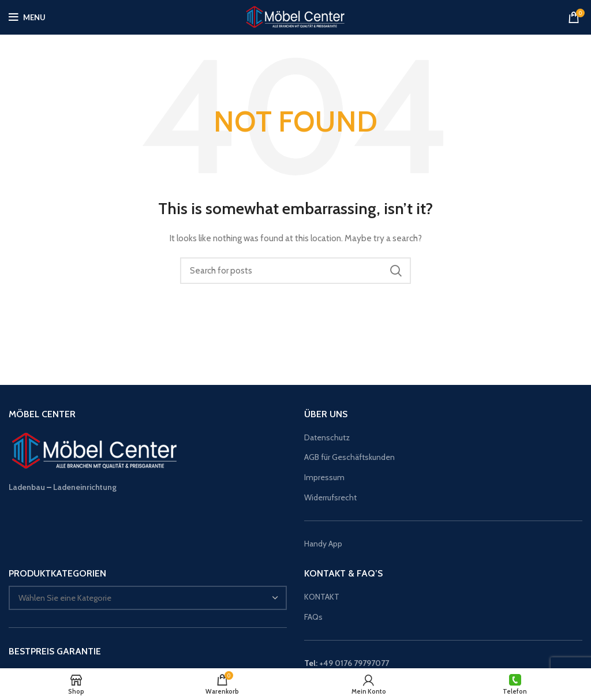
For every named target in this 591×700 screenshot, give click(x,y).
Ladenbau (27, 487)
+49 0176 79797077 (354, 663)
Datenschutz (327, 437)
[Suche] (295, 271)
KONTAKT (322, 597)
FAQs (313, 617)
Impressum (324, 477)
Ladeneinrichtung (85, 487)
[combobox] (148, 598)
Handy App (324, 544)
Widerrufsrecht (330, 497)
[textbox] (65, 598)
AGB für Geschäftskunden (349, 457)
